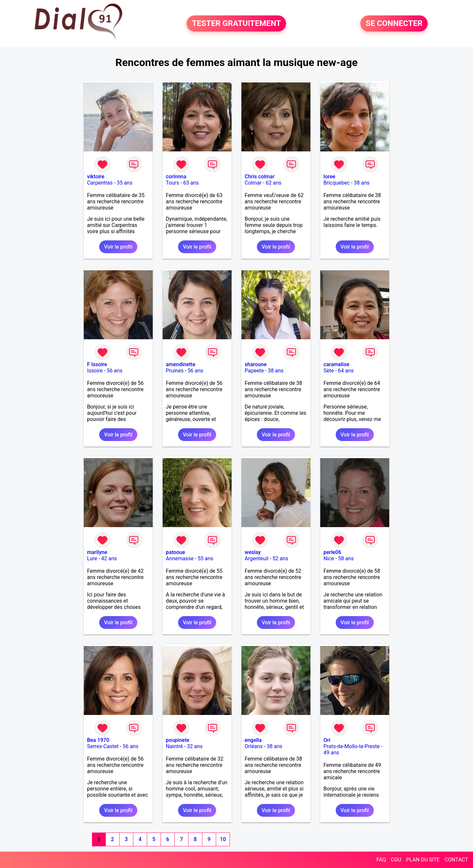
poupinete (178, 740)
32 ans (195, 746)
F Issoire (97, 364)
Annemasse (180, 558)
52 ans (281, 558)
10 (223, 839)
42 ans (109, 558)
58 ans (346, 558)
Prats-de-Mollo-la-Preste (352, 746)
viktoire (96, 177)
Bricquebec (337, 183)
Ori (327, 740)
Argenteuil (257, 558)
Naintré (174, 746)
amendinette (181, 364)
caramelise (336, 364)
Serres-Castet (103, 746)
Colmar (253, 183)
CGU (396, 860)
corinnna (176, 177)
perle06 (332, 552)
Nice (329, 558)
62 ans (274, 183)
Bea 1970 (98, 740)
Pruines (175, 371)
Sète (329, 371)
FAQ (381, 860)
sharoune (256, 364)
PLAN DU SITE (423, 860)
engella (253, 740)
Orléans (254, 746)
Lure (92, 558)
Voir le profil (118, 247)
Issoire (95, 371)
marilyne (97, 552)
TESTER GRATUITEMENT (236, 24)
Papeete (254, 371)
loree (329, 177)
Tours (172, 183)
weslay (253, 552)
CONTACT (456, 860)
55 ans (206, 558)
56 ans (115, 371)
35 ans (124, 183)
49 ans (331, 753)
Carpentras (100, 183)
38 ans (362, 183)
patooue (175, 552)
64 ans (346, 371)
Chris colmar (260, 177)
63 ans (191, 183)
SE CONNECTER (394, 24)
